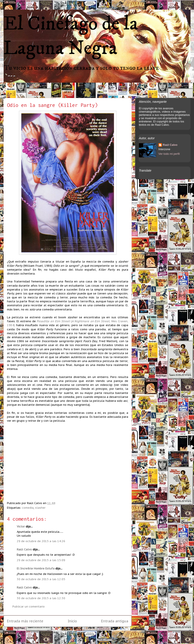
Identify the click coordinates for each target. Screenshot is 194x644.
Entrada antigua (115, 621)
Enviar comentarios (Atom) (77, 632)
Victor (21, 527)
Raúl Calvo (24, 549)
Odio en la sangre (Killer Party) (52, 105)
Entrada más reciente (25, 621)
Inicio (72, 621)
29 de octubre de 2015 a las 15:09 (41, 560)
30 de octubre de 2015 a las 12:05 (41, 579)
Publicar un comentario (29, 607)
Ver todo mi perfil (169, 154)
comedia (28, 508)
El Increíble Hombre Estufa (36, 568)
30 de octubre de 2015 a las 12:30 (41, 598)
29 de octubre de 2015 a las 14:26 (41, 541)
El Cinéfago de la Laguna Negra (71, 36)
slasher (40, 508)
